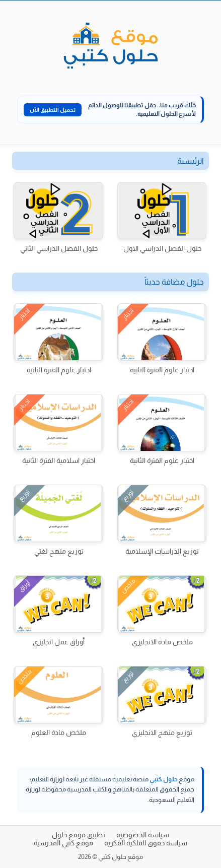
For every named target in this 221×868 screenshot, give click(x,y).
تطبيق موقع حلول (79, 835)
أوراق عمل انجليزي (59, 642)
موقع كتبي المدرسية (63, 843)
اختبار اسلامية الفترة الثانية (59, 460)
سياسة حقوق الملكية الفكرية (146, 843)
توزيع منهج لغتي (59, 551)
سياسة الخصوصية (143, 835)
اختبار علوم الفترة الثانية (162, 370)
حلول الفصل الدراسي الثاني (59, 248)
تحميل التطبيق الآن (53, 110)
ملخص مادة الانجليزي (162, 642)
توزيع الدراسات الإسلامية (162, 551)
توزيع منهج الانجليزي (162, 732)
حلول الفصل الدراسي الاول (162, 248)
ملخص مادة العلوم (59, 732)
